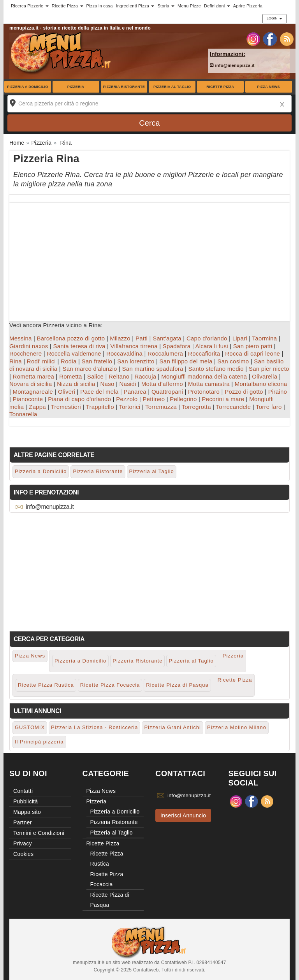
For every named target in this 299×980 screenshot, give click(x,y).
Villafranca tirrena (134, 346)
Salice (95, 376)
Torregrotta (196, 407)
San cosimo (233, 361)
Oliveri (67, 392)
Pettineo (154, 399)
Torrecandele (234, 407)
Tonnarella (23, 414)
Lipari (240, 338)
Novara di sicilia (31, 384)
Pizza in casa (100, 6)
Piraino (278, 392)
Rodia (69, 361)
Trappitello (100, 407)
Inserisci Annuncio (183, 815)
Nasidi (128, 384)
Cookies (23, 854)
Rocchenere (26, 353)
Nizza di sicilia (76, 384)
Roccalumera (165, 353)
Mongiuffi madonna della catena (204, 376)
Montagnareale (33, 392)
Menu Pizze (189, 6)
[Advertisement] (149, 257)
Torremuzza (161, 407)
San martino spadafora (153, 369)
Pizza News (268, 87)
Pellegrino (183, 399)
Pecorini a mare (223, 399)
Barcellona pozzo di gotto (71, 338)
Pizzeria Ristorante (124, 87)
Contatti (23, 791)
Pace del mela (99, 392)
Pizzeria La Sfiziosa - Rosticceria (94, 727)
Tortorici (129, 407)
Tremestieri (66, 407)
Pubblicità (26, 801)
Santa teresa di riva (79, 346)
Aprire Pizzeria (248, 6)
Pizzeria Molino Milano (237, 727)
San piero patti (253, 346)
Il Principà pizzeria (39, 742)
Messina (21, 338)
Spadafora (177, 346)
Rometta (70, 376)
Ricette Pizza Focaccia (110, 685)
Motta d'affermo (162, 384)
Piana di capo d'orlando (79, 399)
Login (274, 18)
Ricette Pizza (220, 87)
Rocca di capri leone (252, 353)
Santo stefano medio (216, 369)
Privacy (23, 843)
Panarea (135, 392)
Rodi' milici (41, 361)
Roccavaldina (124, 353)
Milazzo (120, 338)
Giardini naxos (29, 346)
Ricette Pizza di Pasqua (177, 685)
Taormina (265, 338)
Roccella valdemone (74, 353)
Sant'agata (167, 338)
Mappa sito (27, 812)
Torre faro (269, 407)
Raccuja (145, 376)
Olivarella (265, 376)
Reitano (119, 376)
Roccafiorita (204, 353)
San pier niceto (269, 369)
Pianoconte (28, 399)
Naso (107, 384)
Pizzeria (76, 87)
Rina (16, 361)
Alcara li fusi (211, 346)
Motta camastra (209, 384)
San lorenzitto (136, 361)
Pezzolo (127, 399)
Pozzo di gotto (244, 392)
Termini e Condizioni (39, 833)
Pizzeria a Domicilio (27, 87)
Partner (23, 822)
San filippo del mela (186, 361)
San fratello (97, 361)
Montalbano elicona (261, 384)
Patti (142, 338)
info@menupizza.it (232, 65)
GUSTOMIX (30, 727)
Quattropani (167, 392)
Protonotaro (204, 392)
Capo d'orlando (207, 338)
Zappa (37, 407)
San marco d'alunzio (90, 369)
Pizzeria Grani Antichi (172, 727)
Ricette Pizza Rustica (46, 685)
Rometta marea (34, 376)
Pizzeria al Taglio (172, 87)
